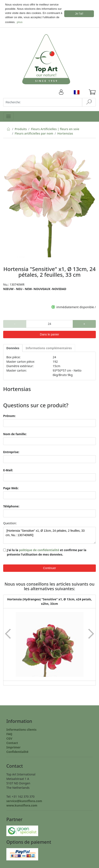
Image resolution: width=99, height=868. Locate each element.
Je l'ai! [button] (79, 14)
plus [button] (20, 22)
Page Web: (11, 487)
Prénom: (9, 415)
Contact (12, 742)
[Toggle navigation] (8, 116)
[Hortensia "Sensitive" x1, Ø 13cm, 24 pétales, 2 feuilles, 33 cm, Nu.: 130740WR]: (49, 535)
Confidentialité (17, 751)
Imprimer (13, 746)
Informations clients (21, 729)
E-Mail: (8, 469)
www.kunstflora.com (22, 805)
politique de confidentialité (39, 549)
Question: (10, 523)
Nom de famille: (15, 433)
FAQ (9, 733)
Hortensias (65, 133)
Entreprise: (11, 451)
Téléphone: (11, 505)
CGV (9, 738)
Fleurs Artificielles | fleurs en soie (55, 128)
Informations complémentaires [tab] (49, 347)
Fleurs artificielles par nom (34, 133)
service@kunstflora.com (24, 800)
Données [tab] (13, 347)
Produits (21, 128)
